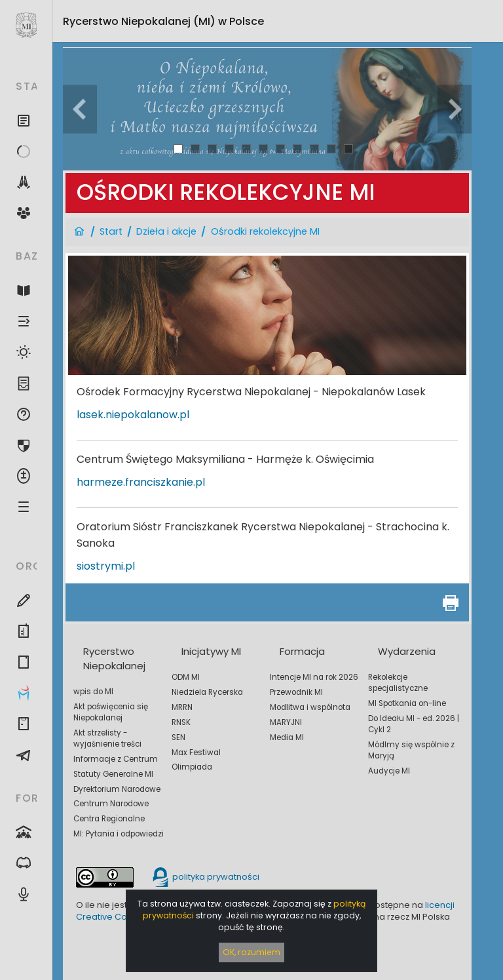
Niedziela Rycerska (207, 692)
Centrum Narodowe (111, 804)
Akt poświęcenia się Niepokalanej (111, 712)
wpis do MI (93, 692)
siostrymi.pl (106, 566)
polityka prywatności (205, 877)
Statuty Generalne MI (113, 774)
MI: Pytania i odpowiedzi (119, 834)
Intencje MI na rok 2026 (314, 677)
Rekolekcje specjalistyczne (398, 683)
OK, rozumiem (251, 952)
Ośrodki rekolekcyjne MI (265, 231)
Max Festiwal (196, 753)
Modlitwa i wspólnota (310, 707)
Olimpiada (192, 767)
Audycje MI (389, 771)
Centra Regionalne (109, 819)
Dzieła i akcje (166, 231)
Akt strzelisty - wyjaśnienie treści (107, 738)
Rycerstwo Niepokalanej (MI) (163, 21)
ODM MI (186, 677)
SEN (178, 737)
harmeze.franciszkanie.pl (141, 482)
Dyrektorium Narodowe (117, 789)
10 (332, 148)
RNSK (181, 722)
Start (111, 231)
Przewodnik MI (296, 692)
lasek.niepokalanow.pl (133, 415)
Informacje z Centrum (116, 759)
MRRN (182, 707)
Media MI (287, 737)
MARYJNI (286, 722)
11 (348, 148)
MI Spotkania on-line (407, 703)
